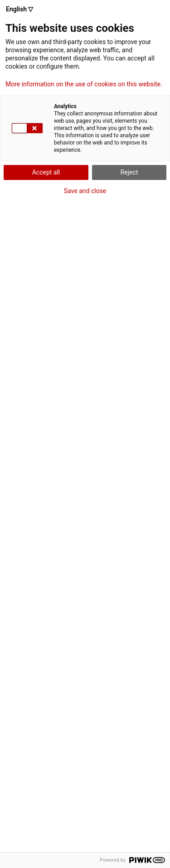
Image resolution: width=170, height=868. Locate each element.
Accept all (46, 172)
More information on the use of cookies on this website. (84, 84)
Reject (129, 172)
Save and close (85, 191)
